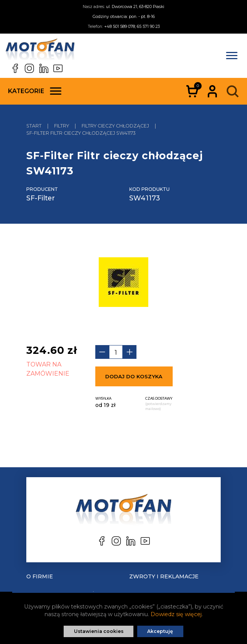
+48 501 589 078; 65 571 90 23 (132, 27)
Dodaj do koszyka (134, 376)
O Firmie (40, 576)
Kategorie (35, 91)
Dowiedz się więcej (176, 614)
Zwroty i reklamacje (164, 576)
